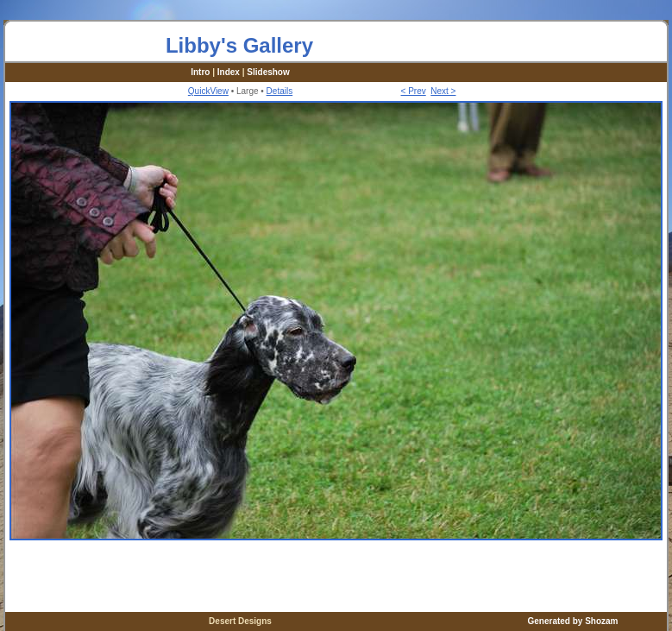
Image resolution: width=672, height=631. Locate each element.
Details (280, 91)
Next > (443, 91)
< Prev (414, 91)
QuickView (208, 91)
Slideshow (268, 72)
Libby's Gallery (239, 45)
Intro (200, 72)
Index (229, 72)
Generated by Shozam (572, 621)
